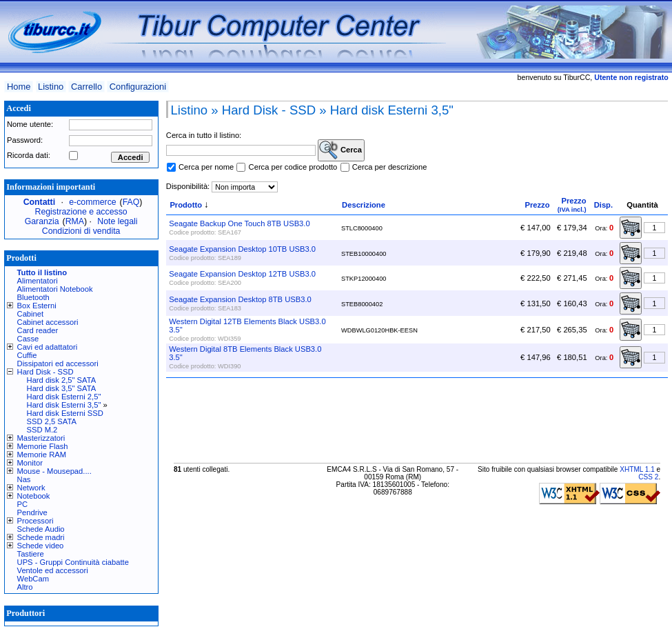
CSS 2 (648, 477)
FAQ (131, 202)
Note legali (117, 221)
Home (19, 87)
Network (31, 488)
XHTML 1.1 (637, 469)
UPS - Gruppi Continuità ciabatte (73, 562)
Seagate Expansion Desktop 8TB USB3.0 (240, 299)
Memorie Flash (43, 446)
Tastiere (31, 554)
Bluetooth (33, 297)
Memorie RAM (42, 455)
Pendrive (32, 512)
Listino (51, 87)
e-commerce (92, 202)
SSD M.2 (42, 430)
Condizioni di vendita (81, 231)
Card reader (38, 330)
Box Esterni (37, 306)
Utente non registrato (631, 77)
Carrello (86, 87)
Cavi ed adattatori (48, 347)
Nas (24, 479)
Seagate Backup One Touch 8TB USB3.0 (239, 223)
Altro (25, 587)
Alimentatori (38, 281)
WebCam (33, 579)
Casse (28, 339)
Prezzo (537, 205)
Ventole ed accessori (53, 570)
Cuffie (27, 355)
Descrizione (364, 205)
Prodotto (186, 205)
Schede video (41, 546)
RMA (75, 221)
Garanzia (42, 221)
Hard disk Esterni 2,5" (64, 397)
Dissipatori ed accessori (58, 363)
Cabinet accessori (48, 322)
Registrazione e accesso (81, 212)
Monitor (30, 463)
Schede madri (41, 537)
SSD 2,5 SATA (52, 421)
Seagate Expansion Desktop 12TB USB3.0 (242, 274)
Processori (35, 521)
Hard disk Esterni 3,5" (64, 405)
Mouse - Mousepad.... (54, 471)
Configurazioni (138, 87)
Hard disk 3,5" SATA (62, 388)
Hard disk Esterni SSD (65, 413)
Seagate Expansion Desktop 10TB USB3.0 (242, 249)
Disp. (603, 205)
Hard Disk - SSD (45, 372)
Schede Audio (41, 529)
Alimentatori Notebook (55, 289)
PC (23, 504)
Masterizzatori (41, 438)
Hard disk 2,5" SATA (62, 380)
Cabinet (31, 314)
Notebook (34, 496)
